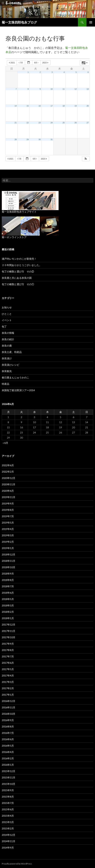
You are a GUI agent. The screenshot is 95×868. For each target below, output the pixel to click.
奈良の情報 (8, 333)
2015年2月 (8, 828)
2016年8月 (8, 726)
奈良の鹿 (7, 346)
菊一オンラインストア (14, 237)
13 (88, 89)
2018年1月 (8, 618)
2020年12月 (9, 478)
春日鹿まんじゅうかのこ (15, 377)
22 (28, 123)
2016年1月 (8, 765)
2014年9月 (8, 848)
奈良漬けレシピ (10, 365)
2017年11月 (9, 631)
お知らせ (7, 307)
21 (16, 123)
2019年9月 (8, 503)
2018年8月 (8, 580)
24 (52, 123)
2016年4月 (8, 752)
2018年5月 (8, 599)
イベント (7, 320)
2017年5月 (8, 669)
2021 (12, 63)
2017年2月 (8, 688)
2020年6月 (8, 491)
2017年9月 (8, 644)
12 (76, 89)
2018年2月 (8, 612)
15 (28, 106)
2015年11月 (9, 777)
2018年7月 (8, 586)
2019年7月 (8, 516)
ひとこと (7, 314)
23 (40, 123)
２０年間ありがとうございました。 (22, 265)
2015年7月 (8, 803)
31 (52, 139)
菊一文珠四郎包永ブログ (19, 22)
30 (40, 139)
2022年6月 (8, 465)
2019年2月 (8, 542)
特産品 (6, 384)
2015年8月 (8, 797)
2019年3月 (8, 535)
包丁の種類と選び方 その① (18, 284)
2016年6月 (8, 739)
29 (28, 139)
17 (52, 106)
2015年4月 (8, 816)
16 (40, 106)
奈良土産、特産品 (12, 352)
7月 (21, 63)
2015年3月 (8, 822)
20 (88, 106)
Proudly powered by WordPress (17, 864)
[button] (86, 159)
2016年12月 (9, 701)
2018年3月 (8, 605)
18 (64, 106)
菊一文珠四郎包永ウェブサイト (19, 212)
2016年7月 (8, 733)
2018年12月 (9, 554)
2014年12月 (9, 835)
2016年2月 (8, 758)
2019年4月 (8, 529)
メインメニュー (91, 22)
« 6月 (5, 443)
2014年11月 (9, 841)
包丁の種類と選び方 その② (18, 271)
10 (52, 89)
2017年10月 (9, 637)
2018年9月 (8, 574)
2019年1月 (8, 548)
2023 (46, 63)
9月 (36, 63)
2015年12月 (9, 771)
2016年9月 (8, 720)
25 (64, 123)
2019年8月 (8, 510)
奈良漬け (7, 358)
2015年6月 (8, 809)
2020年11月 (9, 484)
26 (76, 123)
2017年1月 (8, 695)
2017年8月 (8, 650)
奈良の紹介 (8, 339)
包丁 (4, 326)
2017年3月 (8, 682)
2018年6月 (8, 593)
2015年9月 (8, 790)
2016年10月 (9, 714)
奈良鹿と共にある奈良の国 (17, 278)
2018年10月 (9, 567)
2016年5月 (8, 746)
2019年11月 (9, 497)
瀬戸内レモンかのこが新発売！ (19, 259)
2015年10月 (9, 784)
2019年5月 (8, 523)
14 (16, 106)
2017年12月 (9, 625)
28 (16, 139)
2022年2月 (8, 472)
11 (64, 89)
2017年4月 (8, 676)
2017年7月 (8, 656)
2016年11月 (9, 707)
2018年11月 (9, 561)
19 (76, 106)
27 (88, 123)
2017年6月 (8, 663)
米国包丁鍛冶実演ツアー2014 (18, 390)
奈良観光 (7, 371)
